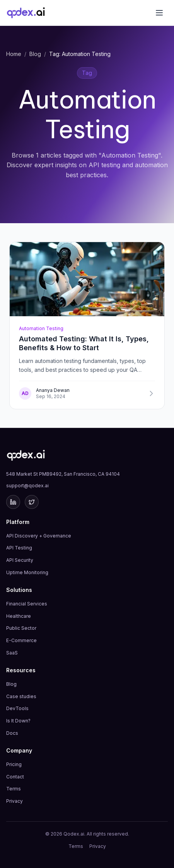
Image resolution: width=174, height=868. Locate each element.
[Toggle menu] (159, 13)
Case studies (21, 696)
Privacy (14, 801)
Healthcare (19, 616)
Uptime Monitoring (27, 572)
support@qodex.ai (27, 486)
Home (14, 54)
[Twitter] (32, 502)
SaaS (12, 653)
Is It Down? (18, 721)
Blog (35, 54)
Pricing (14, 764)
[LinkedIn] (13, 502)
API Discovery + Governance (39, 536)
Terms (14, 789)
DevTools (17, 708)
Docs (12, 733)
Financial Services (27, 604)
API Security (20, 560)
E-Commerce (21, 640)
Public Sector (21, 628)
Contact (15, 777)
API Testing (19, 548)
